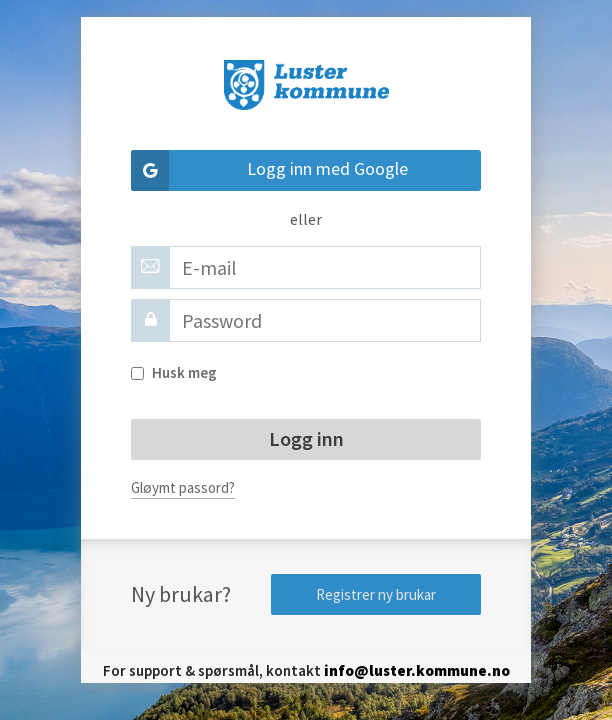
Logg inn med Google (269, 170)
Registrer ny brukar (376, 594)
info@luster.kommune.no (417, 670)
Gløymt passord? (183, 487)
